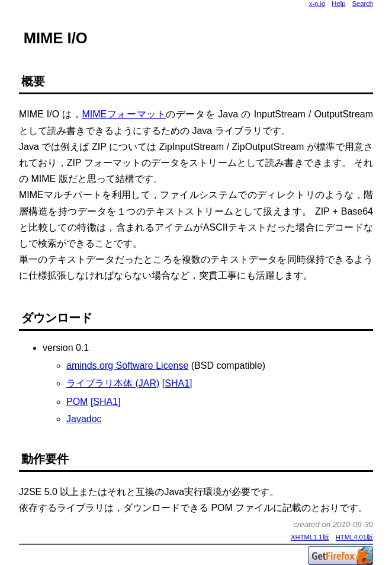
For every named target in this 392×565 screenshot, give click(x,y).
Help (338, 4)
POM (77, 402)
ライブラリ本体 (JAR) (113, 383)
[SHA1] (177, 383)
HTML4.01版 (354, 537)
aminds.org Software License (127, 366)
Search (363, 4)
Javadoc (84, 419)
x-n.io (317, 4)
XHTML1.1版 (310, 537)
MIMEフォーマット (124, 114)
